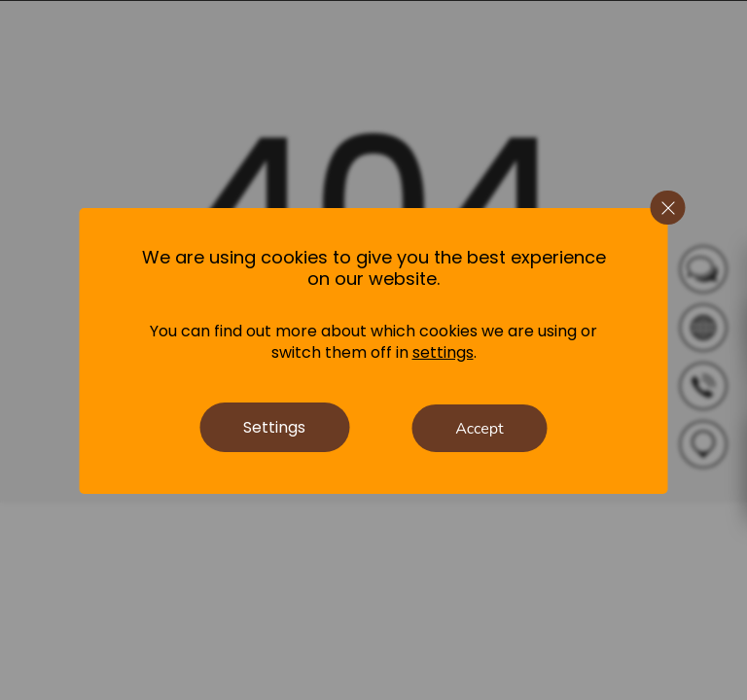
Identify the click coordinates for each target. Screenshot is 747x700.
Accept (479, 429)
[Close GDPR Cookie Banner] (668, 209)
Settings (274, 428)
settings (443, 354)
